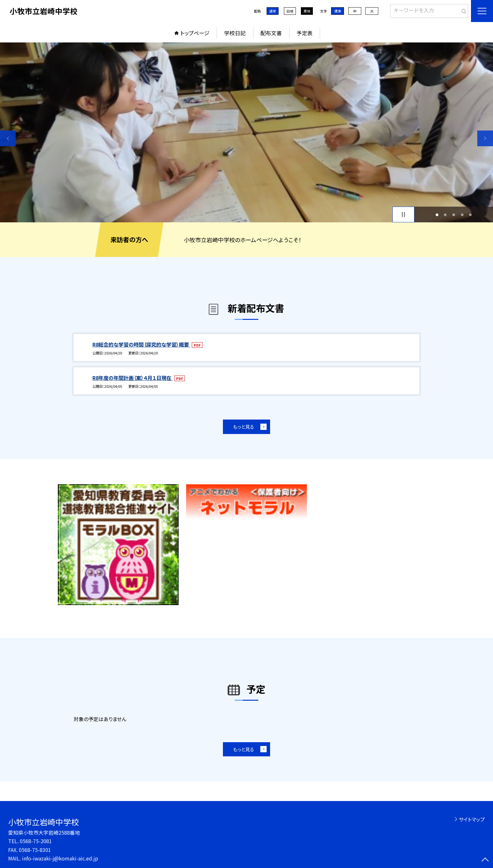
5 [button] (471, 215)
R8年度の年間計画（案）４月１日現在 (133, 378)
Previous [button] (8, 138)
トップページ (195, 33)
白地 (290, 11)
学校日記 (235, 33)
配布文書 (271, 33)
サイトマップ (472, 819)
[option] (246, 132)
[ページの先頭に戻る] (485, 860)
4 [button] (462, 215)
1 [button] (437, 215)
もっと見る (244, 427)
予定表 (305, 33)
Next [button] (485, 138)
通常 (273, 11)
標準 (338, 11)
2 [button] (445, 215)
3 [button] (454, 215)
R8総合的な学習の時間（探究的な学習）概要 (141, 344)
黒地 (307, 11)
